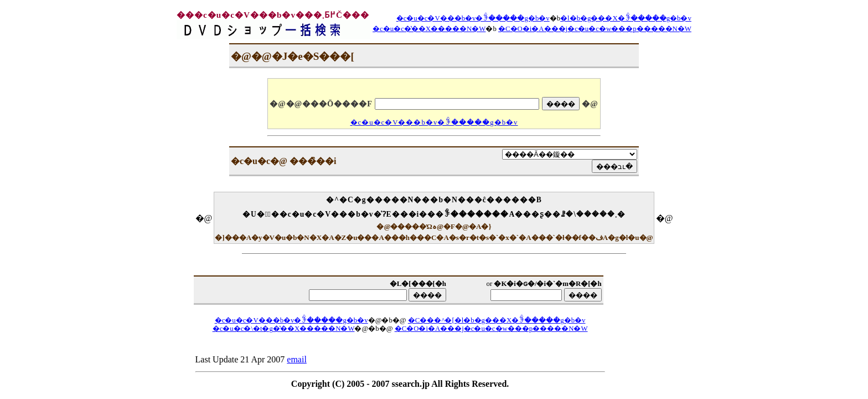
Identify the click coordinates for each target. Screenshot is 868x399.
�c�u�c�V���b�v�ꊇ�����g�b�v (473, 18)
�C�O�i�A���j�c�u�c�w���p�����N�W (595, 29)
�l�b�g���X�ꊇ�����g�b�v (626, 18)
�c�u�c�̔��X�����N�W (429, 29)
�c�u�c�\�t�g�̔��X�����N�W (284, 329)
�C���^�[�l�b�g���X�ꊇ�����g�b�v (497, 320)
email (297, 359)
